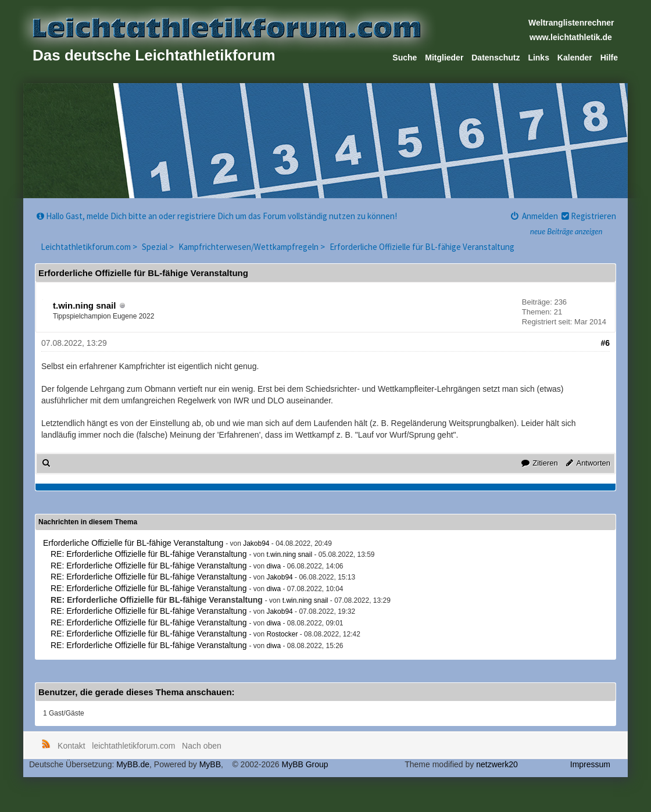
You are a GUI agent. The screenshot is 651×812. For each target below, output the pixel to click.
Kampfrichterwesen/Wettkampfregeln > (253, 247)
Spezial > (159, 247)
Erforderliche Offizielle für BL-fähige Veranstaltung (422, 247)
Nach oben (202, 746)
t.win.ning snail (84, 305)
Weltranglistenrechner (571, 23)
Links (539, 58)
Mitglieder (444, 58)
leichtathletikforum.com (133, 746)
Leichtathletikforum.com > (90, 247)
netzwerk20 (497, 764)
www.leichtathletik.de (571, 37)
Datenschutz (496, 58)
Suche (405, 58)
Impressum (590, 764)
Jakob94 (256, 543)
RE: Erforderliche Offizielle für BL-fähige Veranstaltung (149, 554)
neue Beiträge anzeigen (566, 231)
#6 (605, 343)
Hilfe (609, 58)
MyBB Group (305, 764)
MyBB (210, 764)
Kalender (575, 58)
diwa (273, 566)
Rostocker (282, 634)
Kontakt (71, 746)
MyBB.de (133, 764)
